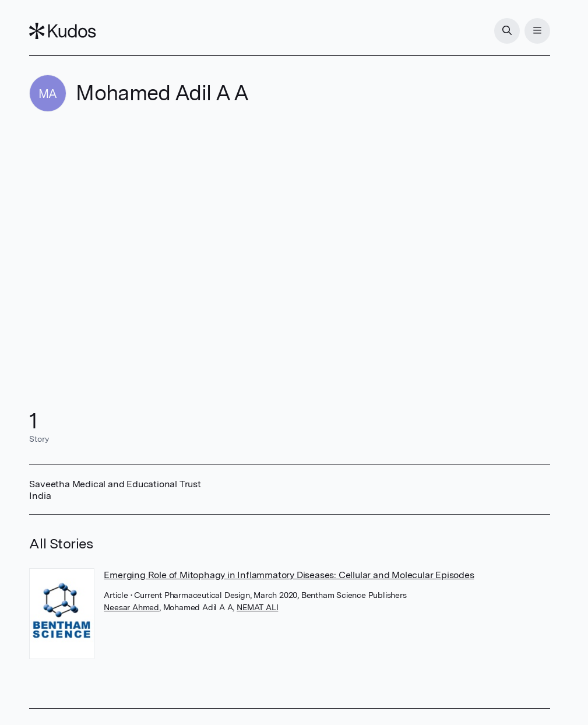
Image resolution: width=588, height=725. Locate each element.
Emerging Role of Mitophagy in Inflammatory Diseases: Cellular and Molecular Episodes (289, 575)
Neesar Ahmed (131, 607)
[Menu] (537, 31)
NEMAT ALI (257, 607)
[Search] (507, 31)
